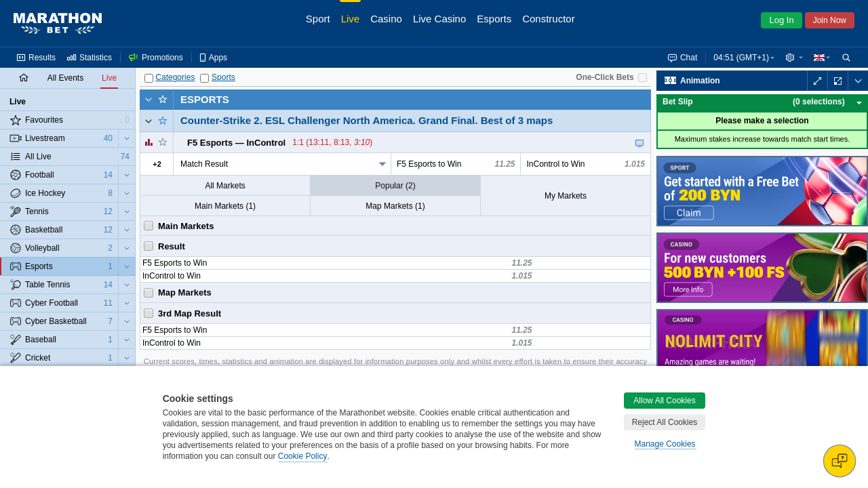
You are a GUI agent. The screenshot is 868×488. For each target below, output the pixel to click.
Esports (205, 99)
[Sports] (204, 78)
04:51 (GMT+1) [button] (741, 58)
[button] (794, 58)
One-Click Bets (605, 77)
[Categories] (149, 78)
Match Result (204, 164)
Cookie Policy (303, 456)
